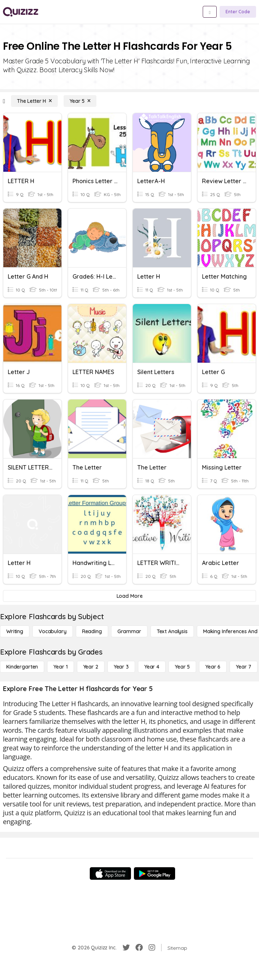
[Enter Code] (238, 12)
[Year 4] (152, 667)
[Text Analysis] (172, 631)
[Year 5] (80, 101)
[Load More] (129, 596)
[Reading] (92, 631)
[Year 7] (243, 667)
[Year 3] (121, 667)
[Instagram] (152, 948)
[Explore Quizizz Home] (21, 12)
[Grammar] (129, 631)
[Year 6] (213, 667)
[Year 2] (91, 667)
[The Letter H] (34, 101)
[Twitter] (126, 948)
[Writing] (15, 631)
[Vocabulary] (53, 631)
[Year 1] (60, 667)
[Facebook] (139, 948)
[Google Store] (155, 873)
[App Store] (110, 873)
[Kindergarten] (22, 667)
